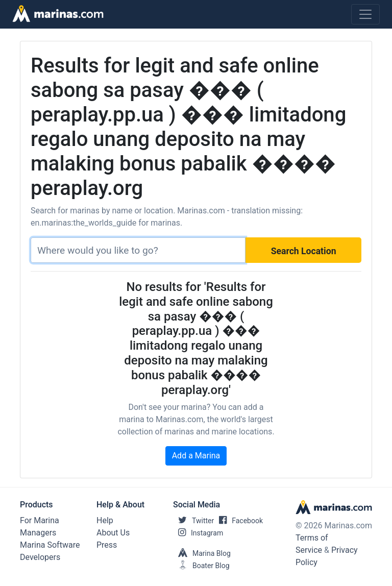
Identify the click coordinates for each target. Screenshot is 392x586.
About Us (113, 533)
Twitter (193, 521)
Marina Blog (202, 553)
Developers (40, 557)
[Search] (138, 250)
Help (105, 520)
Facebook (238, 521)
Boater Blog (201, 566)
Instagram (198, 533)
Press (107, 545)
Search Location (304, 251)
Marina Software (50, 545)
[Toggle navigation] (365, 14)
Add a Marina (196, 456)
